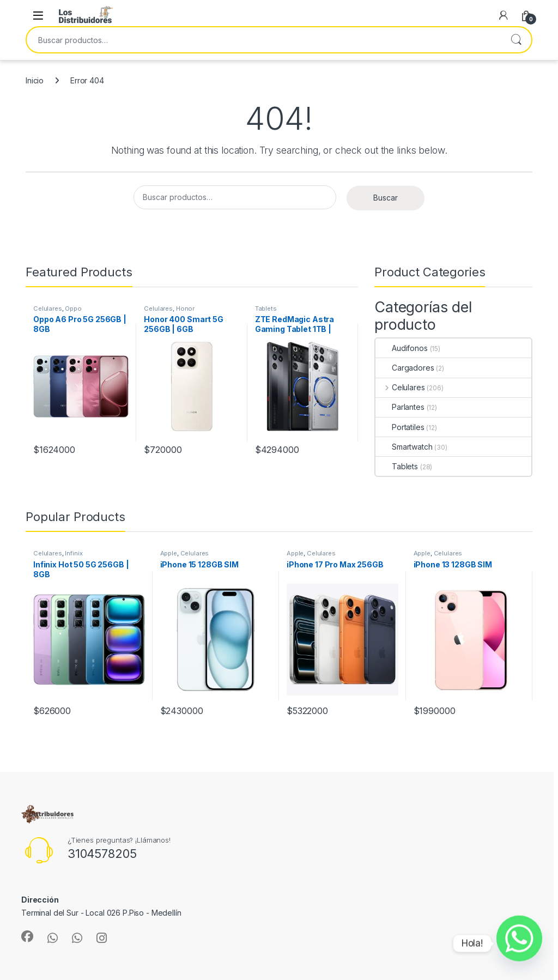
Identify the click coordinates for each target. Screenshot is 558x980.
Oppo (73, 308)
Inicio (35, 80)
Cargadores (405, 368)
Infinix (74, 553)
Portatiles (400, 427)
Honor (185, 308)
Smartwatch (404, 447)
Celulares (48, 308)
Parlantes (400, 407)
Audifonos (402, 348)
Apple (169, 553)
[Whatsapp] (519, 943)
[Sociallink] (27, 936)
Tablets (266, 308)
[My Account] (504, 15)
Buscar (516, 40)
